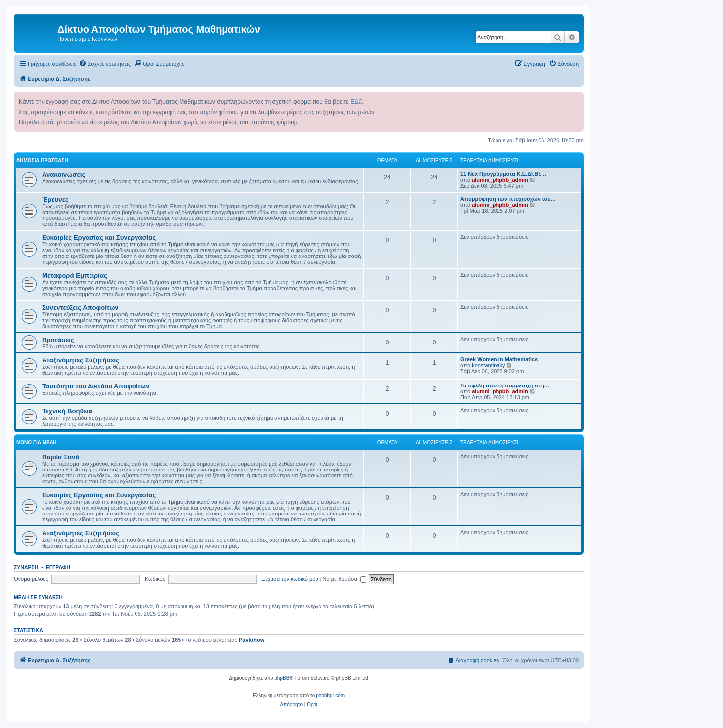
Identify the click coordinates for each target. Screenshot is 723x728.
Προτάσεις (58, 340)
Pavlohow (251, 640)
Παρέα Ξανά (61, 457)
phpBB (282, 678)
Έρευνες (55, 199)
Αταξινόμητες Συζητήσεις (81, 360)
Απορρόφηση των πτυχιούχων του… (508, 199)
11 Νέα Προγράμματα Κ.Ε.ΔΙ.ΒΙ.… (503, 174)
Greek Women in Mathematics (499, 359)
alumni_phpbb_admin (500, 180)
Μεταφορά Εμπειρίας (75, 276)
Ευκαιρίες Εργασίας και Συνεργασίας (99, 237)
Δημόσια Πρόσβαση (42, 160)
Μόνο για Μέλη (37, 443)
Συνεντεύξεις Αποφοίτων (80, 308)
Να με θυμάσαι (345, 579)
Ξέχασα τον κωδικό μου (290, 579)
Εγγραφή (58, 567)
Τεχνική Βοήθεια (67, 411)
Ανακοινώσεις (64, 175)
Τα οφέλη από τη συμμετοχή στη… (505, 385)
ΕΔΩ (356, 102)
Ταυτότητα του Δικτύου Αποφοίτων (96, 386)
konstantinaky (488, 365)
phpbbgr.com (330, 696)
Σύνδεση (26, 567)
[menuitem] (105, 64)
